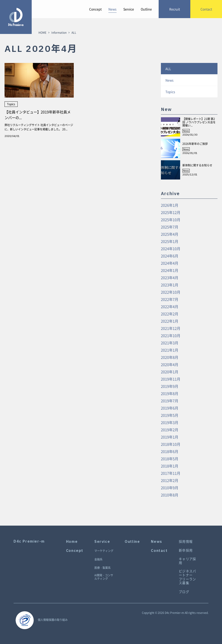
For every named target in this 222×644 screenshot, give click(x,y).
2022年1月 (170, 321)
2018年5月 (170, 459)
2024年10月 (171, 249)
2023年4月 (170, 278)
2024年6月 (170, 256)
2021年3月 (170, 343)
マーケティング (104, 551)
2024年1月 (170, 270)
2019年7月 (170, 401)
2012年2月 (170, 480)
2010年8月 (170, 495)
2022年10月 (171, 292)
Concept (95, 9)
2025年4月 (170, 234)
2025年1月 (170, 241)
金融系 (98, 560)
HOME (42, 33)
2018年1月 (170, 466)
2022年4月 (170, 306)
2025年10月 (171, 220)
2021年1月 (170, 350)
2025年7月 (170, 227)
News (112, 9)
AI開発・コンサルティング (104, 577)
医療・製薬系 (103, 568)
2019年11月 (171, 379)
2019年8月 (170, 393)
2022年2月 (170, 314)
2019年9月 (170, 386)
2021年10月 (171, 335)
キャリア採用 (187, 561)
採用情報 (186, 542)
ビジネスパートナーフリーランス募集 (187, 577)
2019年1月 (170, 437)
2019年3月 (170, 422)
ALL (168, 69)
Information (59, 33)
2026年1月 (170, 205)
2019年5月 (170, 415)
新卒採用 (186, 550)
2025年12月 (171, 212)
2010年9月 (170, 488)
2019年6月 (170, 408)
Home (72, 542)
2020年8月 (170, 357)
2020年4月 (170, 364)
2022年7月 (170, 299)
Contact (159, 551)
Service (129, 9)
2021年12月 (171, 328)
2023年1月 (170, 285)
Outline (146, 9)
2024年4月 (170, 263)
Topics (170, 92)
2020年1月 (170, 372)
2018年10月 (171, 444)
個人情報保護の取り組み (53, 620)
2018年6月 (170, 451)
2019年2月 (170, 430)
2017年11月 (171, 473)
